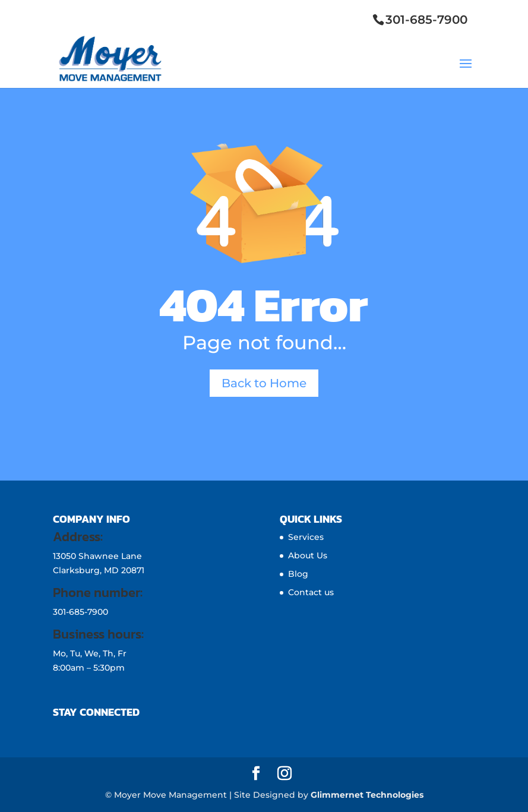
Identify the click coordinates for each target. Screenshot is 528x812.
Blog (298, 574)
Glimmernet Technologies (367, 795)
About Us (308, 555)
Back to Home (264, 383)
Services (306, 537)
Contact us (311, 592)
